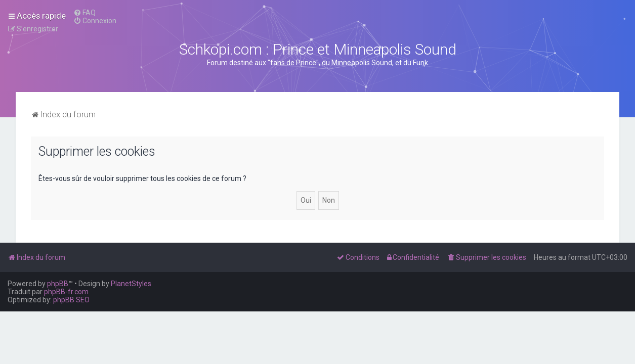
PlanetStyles (131, 284)
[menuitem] (84, 13)
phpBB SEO (71, 300)
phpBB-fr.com (66, 292)
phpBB (58, 284)
